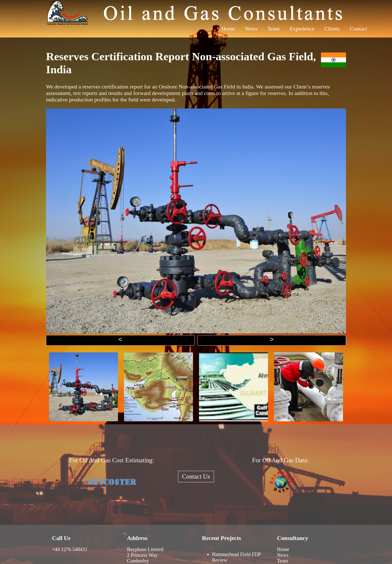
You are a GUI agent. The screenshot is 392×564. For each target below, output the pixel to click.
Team (274, 29)
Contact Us (196, 476)
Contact (358, 29)
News (251, 29)
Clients (332, 29)
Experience (302, 29)
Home (228, 29)
